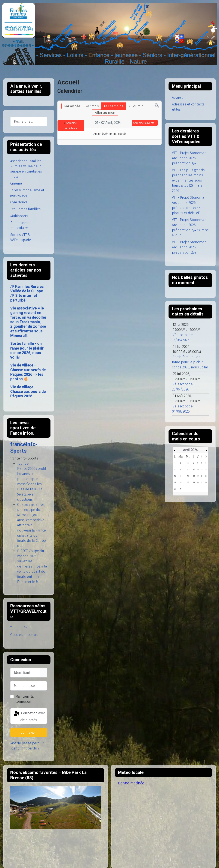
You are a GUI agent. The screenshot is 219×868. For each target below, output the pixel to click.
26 (198, 482)
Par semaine (114, 106)
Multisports (19, 216)
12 (198, 470)
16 (181, 476)
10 (188, 470)
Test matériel (20, 628)
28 (206, 482)
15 (175, 476)
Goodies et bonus (24, 635)
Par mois (92, 106)
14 (206, 470)
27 (201, 482)
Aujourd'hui (137, 106)
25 (194, 482)
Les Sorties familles (25, 209)
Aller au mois (105, 113)
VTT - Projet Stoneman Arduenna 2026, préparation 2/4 (189, 247)
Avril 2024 (190, 450)
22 (175, 482)
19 (198, 476)
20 (201, 476)
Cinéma (16, 183)
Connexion (29, 732)
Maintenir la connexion (25, 699)
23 (181, 482)
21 (206, 476)
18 (194, 476)
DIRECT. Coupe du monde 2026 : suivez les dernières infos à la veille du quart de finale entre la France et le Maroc (32, 566)
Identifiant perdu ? (25, 748)
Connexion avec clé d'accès (29, 716)
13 (201, 470)
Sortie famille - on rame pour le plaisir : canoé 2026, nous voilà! (28, 350)
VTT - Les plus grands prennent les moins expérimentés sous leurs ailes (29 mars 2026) (188, 180)
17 (188, 476)
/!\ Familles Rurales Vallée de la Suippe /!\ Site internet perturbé (27, 293)
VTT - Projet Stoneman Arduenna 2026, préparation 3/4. (189, 158)
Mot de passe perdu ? (27, 743)
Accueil (177, 97)
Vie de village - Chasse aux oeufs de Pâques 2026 (28, 392)
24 (188, 482)
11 (194, 470)
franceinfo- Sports (24, 448)
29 (175, 489)
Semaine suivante (144, 123)
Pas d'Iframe (56, 807)
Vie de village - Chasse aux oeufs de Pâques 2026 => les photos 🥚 (28, 372)
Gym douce (19, 202)
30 (181, 489)
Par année (72, 106)
